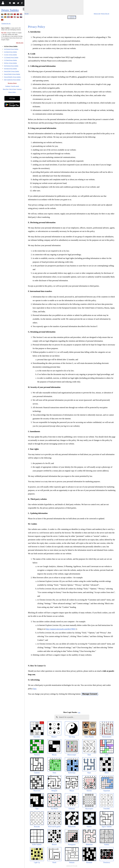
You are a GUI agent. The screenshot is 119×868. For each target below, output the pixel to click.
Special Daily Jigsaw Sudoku (12, 71)
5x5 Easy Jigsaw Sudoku (11, 46)
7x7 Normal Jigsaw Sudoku (11, 57)
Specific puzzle (15, 86)
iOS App (12, 98)
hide (79, 712)
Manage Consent (90, 694)
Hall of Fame (13, 89)
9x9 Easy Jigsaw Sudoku (10, 63)
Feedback (8, 86)
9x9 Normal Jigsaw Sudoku (11, 66)
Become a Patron (12, 83)
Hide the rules (20, 43)
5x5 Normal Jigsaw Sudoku (11, 49)
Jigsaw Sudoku (10, 10)
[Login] (3, 3)
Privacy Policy (12, 92)
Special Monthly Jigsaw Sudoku (12, 77)
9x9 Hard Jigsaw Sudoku (10, 68)
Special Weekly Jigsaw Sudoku (12, 74)
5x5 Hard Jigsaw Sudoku (10, 52)
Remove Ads (97, 14)
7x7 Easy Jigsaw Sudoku (10, 55)
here (35, 689)
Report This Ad (105, 14)
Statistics (19, 89)
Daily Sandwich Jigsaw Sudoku (12, 80)
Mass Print (6, 89)
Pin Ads (27, 14)
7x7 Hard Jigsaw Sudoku (10, 60)
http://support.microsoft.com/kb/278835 (61, 629)
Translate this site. (6, 23)
